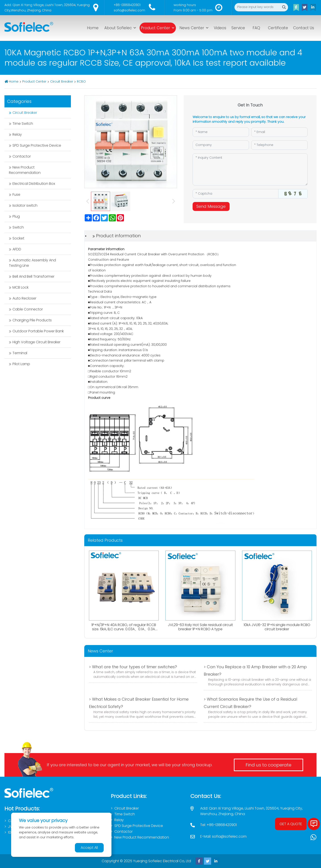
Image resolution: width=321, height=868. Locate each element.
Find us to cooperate (269, 765)
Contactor (22, 156)
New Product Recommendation (25, 170)
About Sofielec (118, 28)
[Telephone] (279, 145)
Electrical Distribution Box (34, 184)
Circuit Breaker (62, 81)
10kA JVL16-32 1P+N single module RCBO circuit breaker (277, 627)
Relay (17, 134)
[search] (284, 7)
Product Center (155, 28)
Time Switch (23, 124)
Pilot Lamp (21, 364)
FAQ (256, 28)
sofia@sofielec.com (129, 10)
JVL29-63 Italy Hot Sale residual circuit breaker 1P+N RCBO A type (200, 627)
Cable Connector (28, 309)
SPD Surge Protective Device (37, 145)
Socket (18, 238)
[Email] (279, 132)
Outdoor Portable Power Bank (38, 331)
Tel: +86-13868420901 (218, 825)
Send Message (211, 206)
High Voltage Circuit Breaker (36, 342)
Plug (16, 216)
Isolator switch (25, 205)
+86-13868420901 (127, 5)
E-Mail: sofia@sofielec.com (223, 836)
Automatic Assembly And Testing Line (32, 263)
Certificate (278, 28)
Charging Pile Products (32, 320)
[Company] (221, 145)
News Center (192, 28)
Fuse (16, 195)
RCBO (81, 81)
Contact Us (304, 28)
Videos (220, 28)
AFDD (17, 249)
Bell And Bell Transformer (33, 276)
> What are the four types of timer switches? (133, 667)
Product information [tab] (118, 236)
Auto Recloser (24, 298)
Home (93, 28)
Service (238, 28)
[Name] (221, 132)
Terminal (20, 353)
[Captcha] (236, 194)
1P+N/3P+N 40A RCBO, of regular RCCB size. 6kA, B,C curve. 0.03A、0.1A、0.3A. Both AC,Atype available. (124, 629)
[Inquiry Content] (250, 169)
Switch (18, 227)
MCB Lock (21, 287)
